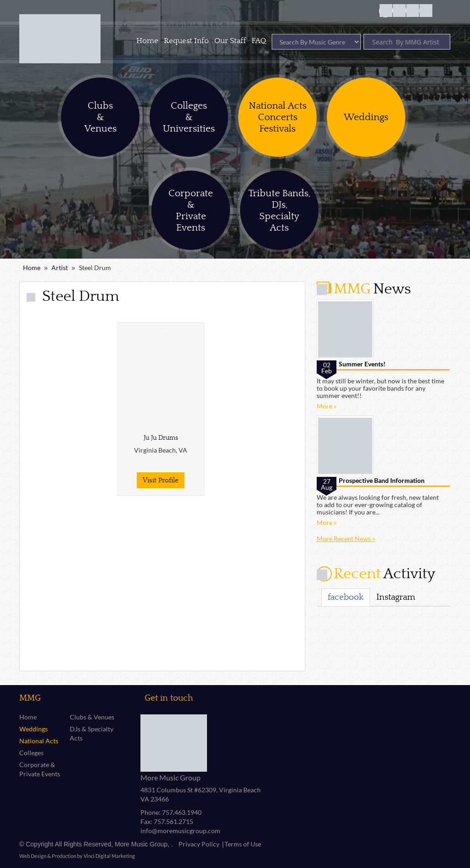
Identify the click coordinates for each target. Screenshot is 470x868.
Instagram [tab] (396, 597)
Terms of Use (243, 844)
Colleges (31, 753)
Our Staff (230, 41)
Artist (60, 268)
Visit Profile (161, 480)
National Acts (39, 741)
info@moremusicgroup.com (180, 831)
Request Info (186, 41)
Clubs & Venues (92, 717)
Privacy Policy (199, 844)
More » (327, 406)
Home (147, 41)
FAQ (259, 41)
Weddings (34, 729)
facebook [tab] (346, 597)
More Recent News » (346, 539)
